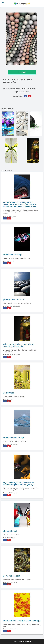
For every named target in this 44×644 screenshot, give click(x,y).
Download (22, 72)
